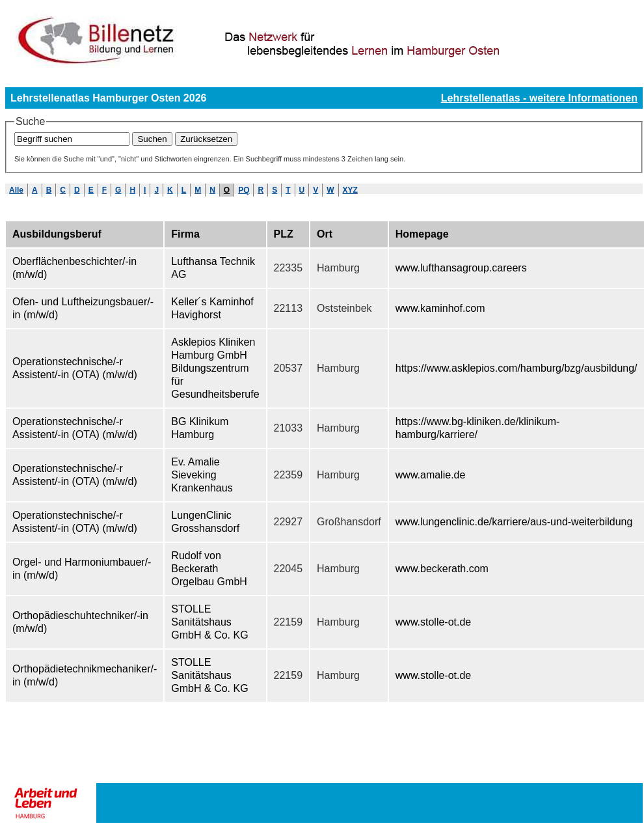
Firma (185, 234)
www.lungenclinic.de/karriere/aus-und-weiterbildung (514, 522)
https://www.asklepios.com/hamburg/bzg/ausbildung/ (517, 368)
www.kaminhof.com (440, 308)
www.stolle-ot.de (434, 622)
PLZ (284, 234)
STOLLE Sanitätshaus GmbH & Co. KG (209, 622)
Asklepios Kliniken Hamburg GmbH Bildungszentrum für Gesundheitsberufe (215, 368)
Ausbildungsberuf (57, 234)
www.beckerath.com (442, 569)
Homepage (422, 234)
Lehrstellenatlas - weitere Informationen (539, 98)
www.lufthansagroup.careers (461, 268)
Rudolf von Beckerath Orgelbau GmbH (209, 569)
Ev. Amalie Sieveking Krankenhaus (202, 475)
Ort (325, 234)
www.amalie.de (431, 475)
